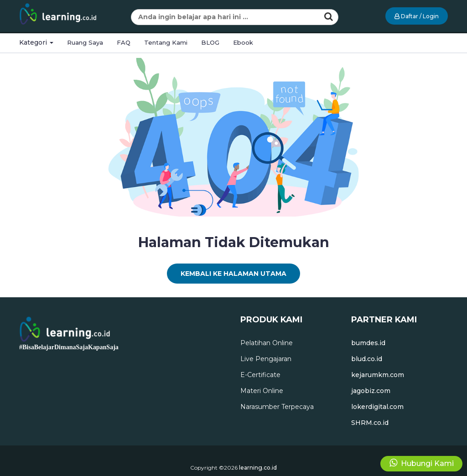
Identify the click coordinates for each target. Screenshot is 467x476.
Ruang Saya (85, 42)
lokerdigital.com (377, 407)
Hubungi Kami (422, 463)
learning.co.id (258, 468)
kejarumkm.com (378, 375)
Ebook (243, 42)
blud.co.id (367, 359)
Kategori (36, 42)
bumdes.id (368, 343)
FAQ (124, 42)
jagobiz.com (371, 391)
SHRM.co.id (370, 423)
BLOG (210, 42)
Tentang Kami (166, 42)
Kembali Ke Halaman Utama (233, 274)
